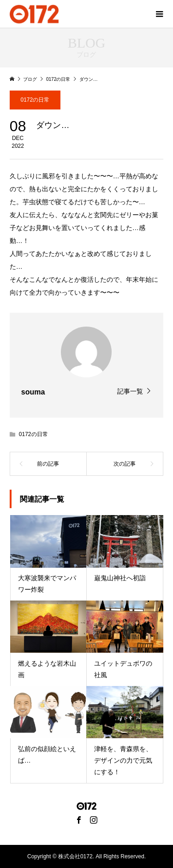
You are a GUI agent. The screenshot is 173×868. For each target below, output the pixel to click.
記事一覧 (130, 391)
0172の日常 (35, 100)
